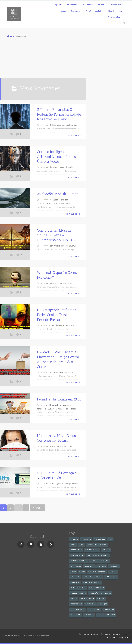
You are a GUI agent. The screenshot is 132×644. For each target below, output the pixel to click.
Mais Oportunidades (94, 11)
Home (12, 36)
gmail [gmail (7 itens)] (83, 571)
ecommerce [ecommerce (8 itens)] (90, 566)
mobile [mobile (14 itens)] (74, 599)
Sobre (126, 634)
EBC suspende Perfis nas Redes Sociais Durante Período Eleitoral (57, 315)
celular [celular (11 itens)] (107, 550)
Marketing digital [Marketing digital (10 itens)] (79, 593)
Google (64, 11)
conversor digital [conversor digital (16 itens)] (79, 561)
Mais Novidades (12, 135)
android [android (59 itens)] (75, 539)
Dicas (11, 256)
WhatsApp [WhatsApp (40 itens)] (111, 615)
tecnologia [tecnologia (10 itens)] (76, 615)
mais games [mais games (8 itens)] (76, 582)
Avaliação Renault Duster (57, 194)
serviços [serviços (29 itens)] (103, 604)
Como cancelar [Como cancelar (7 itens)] (77, 555)
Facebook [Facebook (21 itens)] (114, 566)
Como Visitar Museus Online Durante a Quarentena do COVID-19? (58, 235)
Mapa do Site (117, 634)
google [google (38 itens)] (113, 571)
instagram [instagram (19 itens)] (75, 577)
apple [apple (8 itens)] (73, 544)
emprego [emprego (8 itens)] (102, 566)
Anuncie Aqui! (111, 638)
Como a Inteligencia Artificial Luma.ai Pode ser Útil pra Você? (58, 157)
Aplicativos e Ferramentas (66, 5)
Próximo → (38, 508)
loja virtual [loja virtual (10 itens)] (111, 577)
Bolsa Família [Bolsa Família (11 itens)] (77, 550)
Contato (107, 634)
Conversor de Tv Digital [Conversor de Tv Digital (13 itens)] (98, 555)
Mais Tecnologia (115, 17)
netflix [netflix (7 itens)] (102, 599)
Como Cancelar (87, 5)
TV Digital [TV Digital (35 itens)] (89, 615)
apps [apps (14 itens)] (82, 544)
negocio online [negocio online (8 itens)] (88, 599)
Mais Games (75, 11)
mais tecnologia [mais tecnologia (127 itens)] (97, 588)
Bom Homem (8, 636)
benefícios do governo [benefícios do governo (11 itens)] (98, 544)
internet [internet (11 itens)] (88, 577)
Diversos (101, 5)
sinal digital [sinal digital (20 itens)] (94, 609)
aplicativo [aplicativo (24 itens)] (87, 539)
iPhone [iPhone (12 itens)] (99, 577)
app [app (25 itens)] (111, 539)
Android (11, 293)
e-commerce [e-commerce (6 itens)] (76, 566)
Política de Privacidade (90, 634)
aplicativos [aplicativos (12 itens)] (100, 539)
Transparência (123, 638)
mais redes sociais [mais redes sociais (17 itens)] (79, 588)
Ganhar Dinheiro (117, 5)
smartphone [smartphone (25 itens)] (109, 609)
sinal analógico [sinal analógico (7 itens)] (78, 609)
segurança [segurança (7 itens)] (91, 604)
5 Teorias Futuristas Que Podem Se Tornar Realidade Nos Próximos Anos (59, 114)
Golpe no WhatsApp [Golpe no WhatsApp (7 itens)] (98, 571)
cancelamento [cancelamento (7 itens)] (93, 550)
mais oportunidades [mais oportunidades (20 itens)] (93, 582)
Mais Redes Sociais (116, 11)
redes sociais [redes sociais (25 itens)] (77, 604)
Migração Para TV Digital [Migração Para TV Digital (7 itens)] (101, 593)
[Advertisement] (66, 56)
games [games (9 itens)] (74, 571)
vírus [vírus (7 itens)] (100, 615)
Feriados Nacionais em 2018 (59, 399)
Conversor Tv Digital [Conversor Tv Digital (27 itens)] (100, 561)
